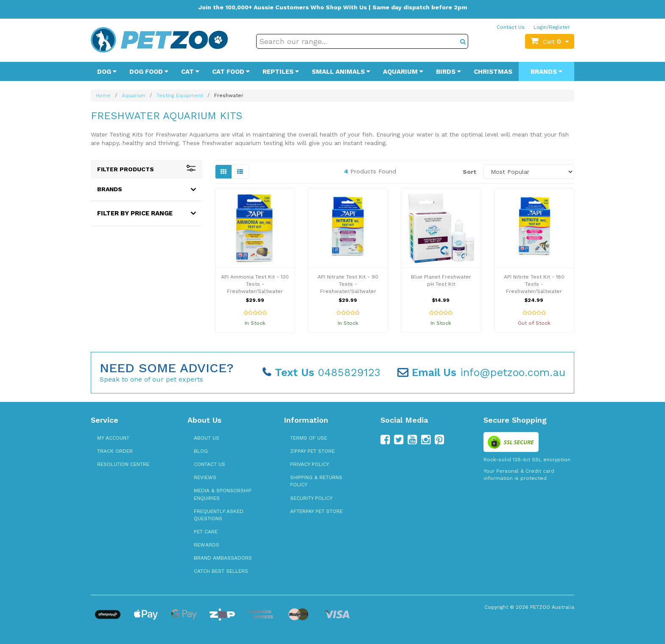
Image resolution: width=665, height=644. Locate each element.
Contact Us (511, 27)
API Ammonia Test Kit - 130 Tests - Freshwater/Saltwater (255, 284)
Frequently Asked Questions (219, 515)
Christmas (493, 72)
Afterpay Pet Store (316, 511)
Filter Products (147, 169)
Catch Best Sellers (221, 571)
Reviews (205, 477)
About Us (207, 438)
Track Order (115, 451)
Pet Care (206, 532)
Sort (469, 172)
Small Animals (341, 72)
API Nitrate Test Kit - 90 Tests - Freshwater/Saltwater (348, 284)
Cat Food (231, 72)
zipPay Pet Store (312, 451)
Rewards (207, 545)
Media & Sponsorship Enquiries (223, 494)
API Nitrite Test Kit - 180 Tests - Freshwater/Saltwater (534, 284)
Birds (448, 72)
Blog (201, 451)
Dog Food (149, 72)
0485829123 (321, 372)
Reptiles (281, 72)
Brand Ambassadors (223, 558)
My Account (113, 438)
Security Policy (311, 498)
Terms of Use (309, 438)
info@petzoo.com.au (481, 372)
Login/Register (552, 27)
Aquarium (403, 72)
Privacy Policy (310, 464)
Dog (107, 72)
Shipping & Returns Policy (316, 481)
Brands (546, 72)
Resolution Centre (123, 464)
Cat (190, 72)
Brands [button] (110, 189)
